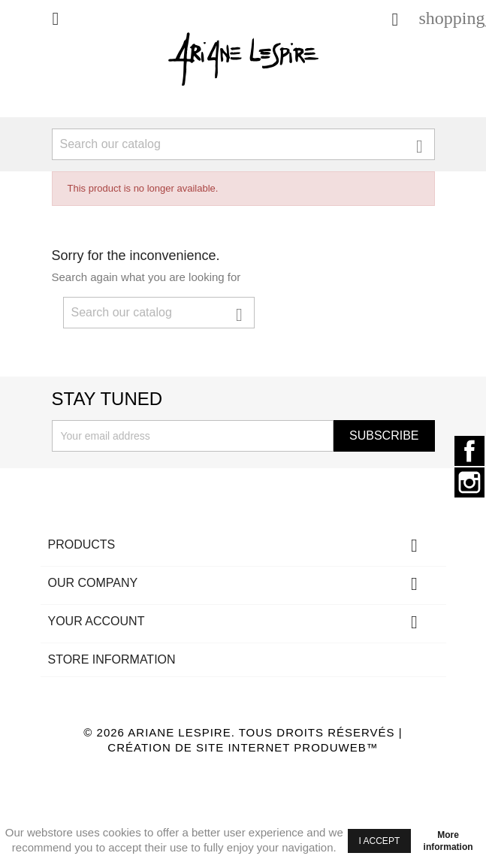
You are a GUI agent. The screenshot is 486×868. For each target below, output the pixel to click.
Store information (112, 659)
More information (448, 841)
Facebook (469, 451)
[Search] (243, 144)
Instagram (469, 482)
